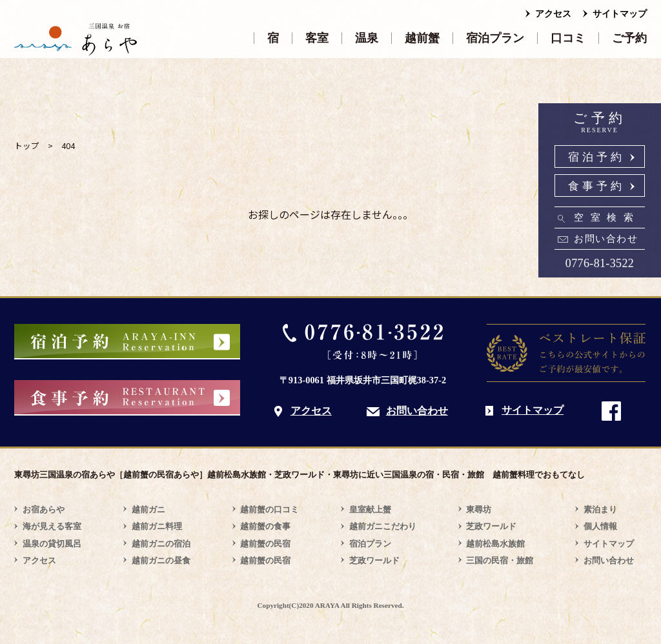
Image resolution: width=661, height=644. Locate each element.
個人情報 (600, 526)
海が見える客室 (52, 526)
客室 (317, 38)
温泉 (367, 38)
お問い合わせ (606, 239)
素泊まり (600, 509)
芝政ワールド (374, 560)
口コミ (568, 38)
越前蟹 (422, 38)
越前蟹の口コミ (269, 509)
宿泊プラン (495, 38)
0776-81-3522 (600, 263)
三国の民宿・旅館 (500, 560)
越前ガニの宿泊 (161, 544)
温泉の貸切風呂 (52, 544)
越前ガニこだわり (383, 526)
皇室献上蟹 (370, 509)
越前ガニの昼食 (161, 560)
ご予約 (629, 38)
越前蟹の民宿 (265, 544)
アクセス (553, 14)
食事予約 (596, 186)
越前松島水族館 (495, 544)
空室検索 (607, 217)
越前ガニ (148, 509)
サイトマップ (620, 14)
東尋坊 (479, 509)
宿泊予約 (596, 157)
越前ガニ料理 (157, 526)
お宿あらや (44, 509)
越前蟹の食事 (265, 526)
